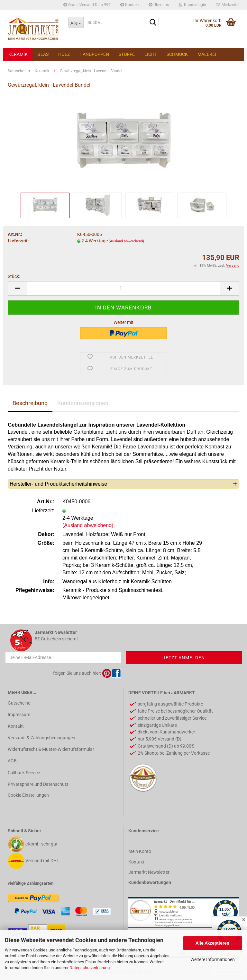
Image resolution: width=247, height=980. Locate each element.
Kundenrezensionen (83, 403)
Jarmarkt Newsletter (149, 872)
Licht (151, 54)
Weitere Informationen (213, 959)
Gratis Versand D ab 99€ (87, 5)
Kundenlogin (192, 5)
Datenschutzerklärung (90, 968)
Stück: (14, 276)
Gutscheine (19, 703)
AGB (12, 761)
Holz (64, 54)
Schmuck (177, 54)
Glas (43, 54)
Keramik (18, 54)
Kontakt (130, 5)
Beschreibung (30, 403)
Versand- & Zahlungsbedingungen (41, 738)
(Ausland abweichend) (126, 241)
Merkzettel (228, 5)
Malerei (207, 54)
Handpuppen (94, 54)
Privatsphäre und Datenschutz (38, 784)
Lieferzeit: (18, 241)
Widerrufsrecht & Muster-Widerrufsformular (51, 749)
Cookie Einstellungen (28, 795)
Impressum (19, 715)
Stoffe (127, 54)
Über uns (159, 5)
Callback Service (24, 773)
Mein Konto (140, 851)
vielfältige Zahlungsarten (31, 883)
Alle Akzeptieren (212, 943)
